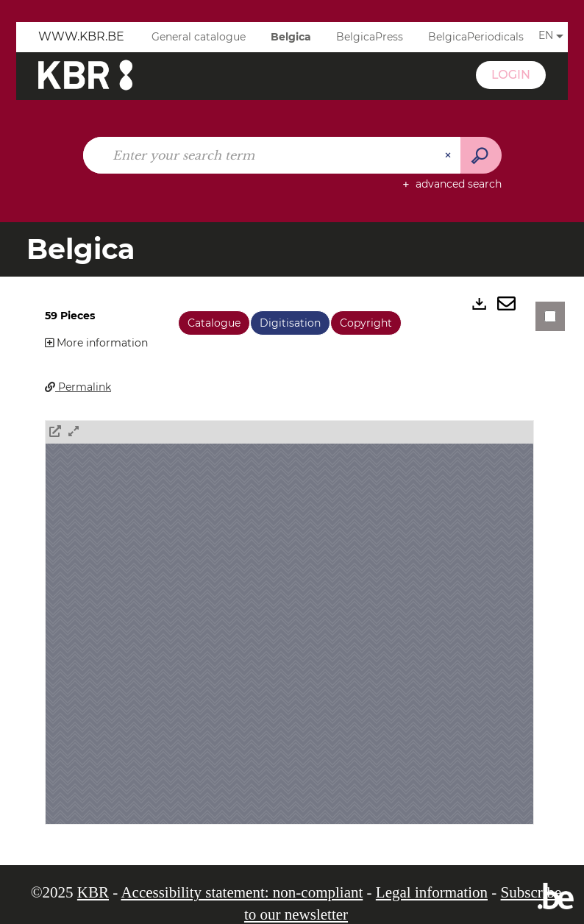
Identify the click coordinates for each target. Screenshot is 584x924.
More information (96, 343)
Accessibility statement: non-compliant (242, 892)
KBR (93, 892)
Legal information (432, 892)
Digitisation (290, 323)
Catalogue (214, 323)
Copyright (366, 323)
